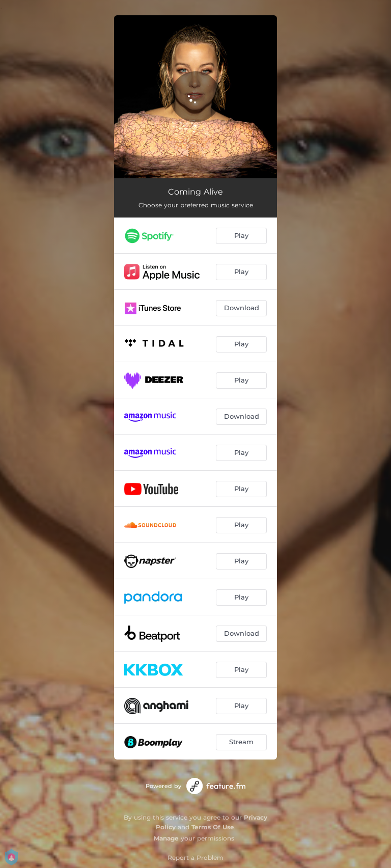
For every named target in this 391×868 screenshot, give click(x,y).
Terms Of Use (213, 827)
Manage (166, 838)
